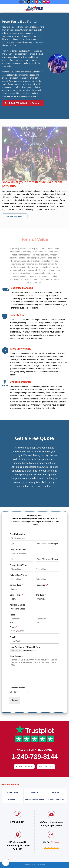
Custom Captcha (18, 688)
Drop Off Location (18, 550)
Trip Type (41, 595)
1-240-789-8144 (34, 757)
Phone (13, 627)
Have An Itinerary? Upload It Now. (25, 647)
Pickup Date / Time (19, 565)
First (11, 623)
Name (13, 615)
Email (13, 637)
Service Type (16, 595)
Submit (15, 700)
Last (37, 623)
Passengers (42, 585)
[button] (6, 862)
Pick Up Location (18, 534)
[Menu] (3, 8)
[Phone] (34, 631)
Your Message (16, 656)
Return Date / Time (18, 575)
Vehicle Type (16, 585)
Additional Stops (17, 605)
